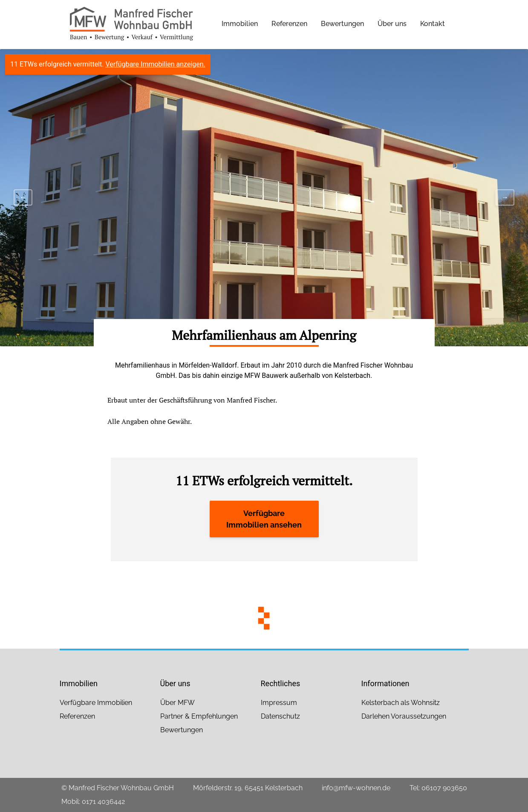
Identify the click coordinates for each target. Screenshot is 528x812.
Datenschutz (280, 716)
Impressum (279, 703)
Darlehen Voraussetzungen (404, 716)
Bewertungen (342, 24)
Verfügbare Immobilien (96, 703)
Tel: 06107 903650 (438, 788)
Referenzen (289, 24)
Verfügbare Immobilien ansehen (264, 519)
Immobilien (240, 24)
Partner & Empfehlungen (199, 716)
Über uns (392, 24)
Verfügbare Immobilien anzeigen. (155, 64)
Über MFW (177, 703)
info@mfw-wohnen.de (356, 788)
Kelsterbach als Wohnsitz (401, 703)
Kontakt (433, 24)
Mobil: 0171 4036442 (93, 802)
